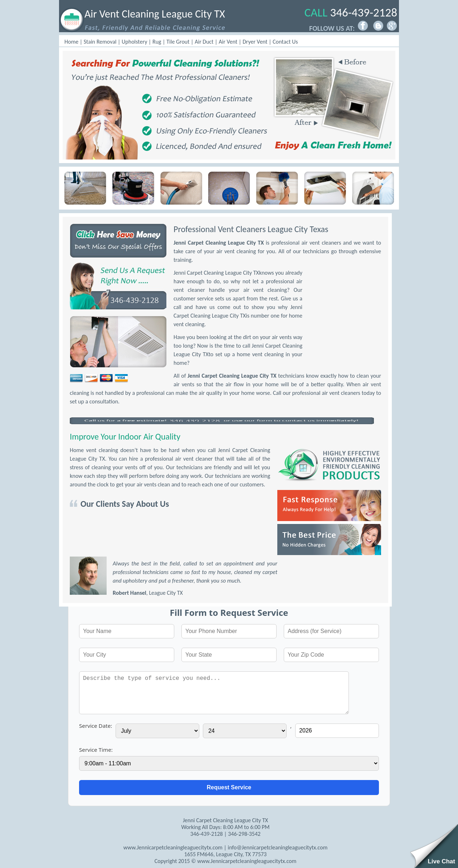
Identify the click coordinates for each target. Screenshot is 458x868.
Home (71, 42)
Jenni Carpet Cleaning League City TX (219, 243)
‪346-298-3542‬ (244, 834)
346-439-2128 (364, 13)
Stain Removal (100, 42)
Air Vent (228, 42)
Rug (157, 42)
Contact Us (285, 42)
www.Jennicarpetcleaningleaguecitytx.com (173, 847)
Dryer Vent (255, 42)
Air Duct (204, 42)
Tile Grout (178, 42)
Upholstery (134, 42)
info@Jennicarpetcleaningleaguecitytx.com (277, 847)
